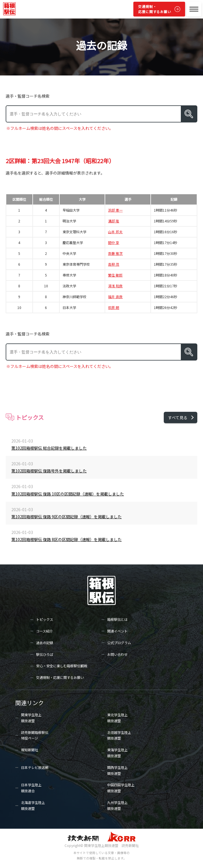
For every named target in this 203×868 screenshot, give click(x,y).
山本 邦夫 (115, 232)
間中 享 (114, 243)
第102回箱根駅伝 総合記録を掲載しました (49, 448)
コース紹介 (44, 631)
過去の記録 (45, 643)
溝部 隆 (114, 221)
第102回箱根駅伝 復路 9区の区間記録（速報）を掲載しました (67, 517)
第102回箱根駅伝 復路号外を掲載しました (49, 471)
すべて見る (178, 417)
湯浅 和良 (115, 286)
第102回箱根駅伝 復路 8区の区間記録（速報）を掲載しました (67, 539)
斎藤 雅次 (115, 253)
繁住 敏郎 (115, 275)
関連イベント (117, 631)
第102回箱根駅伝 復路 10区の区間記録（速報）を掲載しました (68, 494)
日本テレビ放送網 (35, 767)
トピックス (45, 619)
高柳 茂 (114, 264)
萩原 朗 (114, 308)
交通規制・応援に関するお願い (155, 9)
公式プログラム (119, 643)
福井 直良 (115, 297)
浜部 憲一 (115, 210)
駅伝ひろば (45, 654)
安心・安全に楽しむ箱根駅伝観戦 (62, 666)
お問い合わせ (117, 654)
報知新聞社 (30, 750)
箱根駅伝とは (117, 619)
